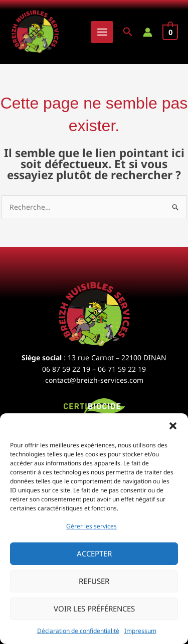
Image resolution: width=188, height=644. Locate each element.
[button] (173, 426)
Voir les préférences (94, 608)
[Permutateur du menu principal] (102, 32)
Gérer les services (91, 526)
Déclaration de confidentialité (78, 631)
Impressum (140, 631)
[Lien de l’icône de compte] (148, 32)
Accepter (94, 553)
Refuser (94, 581)
